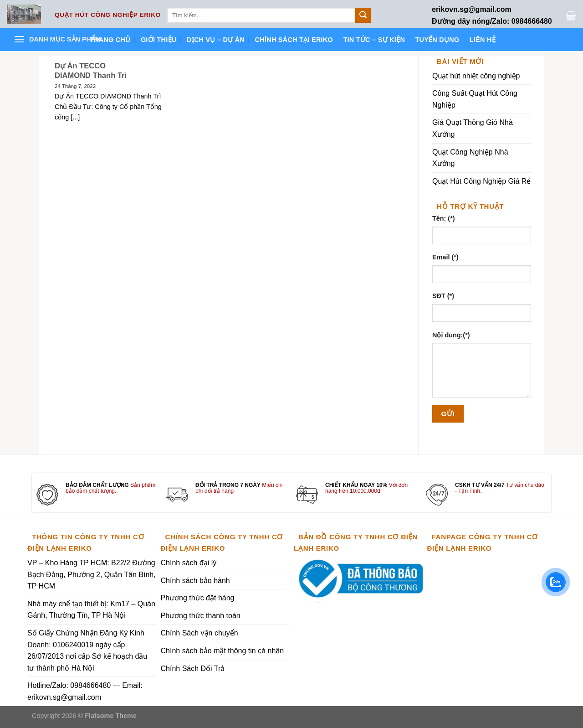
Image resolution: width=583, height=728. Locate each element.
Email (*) (445, 257)
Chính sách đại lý (189, 563)
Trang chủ (110, 40)
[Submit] (363, 15)
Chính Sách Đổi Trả (193, 669)
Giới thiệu (159, 40)
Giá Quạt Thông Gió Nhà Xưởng (473, 128)
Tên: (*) (444, 218)
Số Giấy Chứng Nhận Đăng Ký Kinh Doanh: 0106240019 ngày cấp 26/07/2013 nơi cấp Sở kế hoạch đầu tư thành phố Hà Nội (87, 651)
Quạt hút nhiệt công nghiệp (476, 76)
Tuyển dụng (437, 40)
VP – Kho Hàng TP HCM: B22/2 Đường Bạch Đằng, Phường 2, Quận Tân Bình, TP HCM (92, 574)
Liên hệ (483, 40)
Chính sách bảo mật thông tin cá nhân (222, 651)
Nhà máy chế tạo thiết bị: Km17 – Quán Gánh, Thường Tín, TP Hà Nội (91, 610)
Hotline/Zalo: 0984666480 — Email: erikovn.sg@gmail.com (85, 691)
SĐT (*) (443, 296)
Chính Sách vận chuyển (199, 633)
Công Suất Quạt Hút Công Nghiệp (475, 99)
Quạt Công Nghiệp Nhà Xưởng (470, 158)
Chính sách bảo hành (195, 581)
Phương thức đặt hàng (198, 598)
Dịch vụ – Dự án (216, 40)
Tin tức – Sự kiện (374, 40)
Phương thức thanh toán (201, 616)
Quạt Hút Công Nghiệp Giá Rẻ (481, 181)
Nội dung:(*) (451, 335)
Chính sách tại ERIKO (294, 40)
